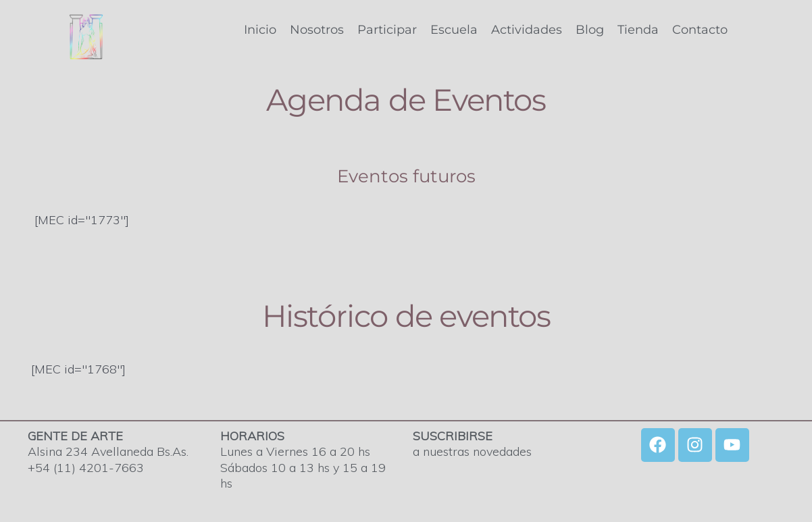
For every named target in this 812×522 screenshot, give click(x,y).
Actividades (527, 30)
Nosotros (317, 30)
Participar (387, 30)
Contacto (700, 30)
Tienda (638, 30)
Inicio (260, 30)
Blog (590, 30)
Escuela (454, 30)
